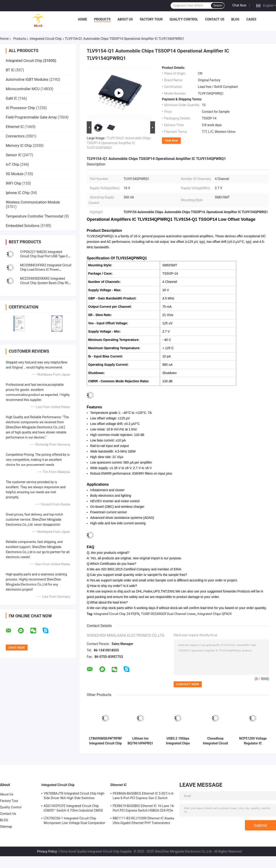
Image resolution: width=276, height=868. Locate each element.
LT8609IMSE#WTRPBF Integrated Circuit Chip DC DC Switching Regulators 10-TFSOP (106, 741)
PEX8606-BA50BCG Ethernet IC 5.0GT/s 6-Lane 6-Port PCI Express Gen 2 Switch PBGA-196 (143, 796)
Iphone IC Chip (18, 193)
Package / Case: (100, 273)
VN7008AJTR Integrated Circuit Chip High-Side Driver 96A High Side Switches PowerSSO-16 (74, 796)
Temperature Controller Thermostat (35, 216)
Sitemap (6, 827)
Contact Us (215, 19)
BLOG (235, 19)
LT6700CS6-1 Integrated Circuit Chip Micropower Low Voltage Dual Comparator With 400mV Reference (74, 821)
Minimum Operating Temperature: (114, 340)
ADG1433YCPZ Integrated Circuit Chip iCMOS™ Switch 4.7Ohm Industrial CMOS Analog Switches (73, 809)
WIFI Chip (14, 183)
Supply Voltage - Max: (105, 290)
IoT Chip (13, 164)
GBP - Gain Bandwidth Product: (112, 298)
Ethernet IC (15, 127)
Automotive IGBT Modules (27, 80)
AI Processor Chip (20, 108)
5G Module (15, 174)
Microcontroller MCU (23, 89)
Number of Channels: (104, 282)
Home (83, 19)
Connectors (15, 136)
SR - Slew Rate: (100, 315)
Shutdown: (96, 373)
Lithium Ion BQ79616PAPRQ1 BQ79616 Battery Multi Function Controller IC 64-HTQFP (141, 741)
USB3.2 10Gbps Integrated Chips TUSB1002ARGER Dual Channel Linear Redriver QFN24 (178, 741)
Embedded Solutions (23, 226)
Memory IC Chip (19, 146)
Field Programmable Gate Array (31, 117)
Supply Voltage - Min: (104, 331)
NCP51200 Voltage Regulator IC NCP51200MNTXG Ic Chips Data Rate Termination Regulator (253, 741)
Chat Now (239, 5)
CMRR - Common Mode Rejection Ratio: (119, 381)
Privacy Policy (47, 851)
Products (102, 19)
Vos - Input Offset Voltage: (108, 323)
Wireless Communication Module (33, 202)
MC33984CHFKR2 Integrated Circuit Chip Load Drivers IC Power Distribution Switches (46, 270)
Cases (251, 19)
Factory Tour (151, 19)
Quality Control (184, 19)
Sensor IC (14, 155)
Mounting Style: (100, 265)
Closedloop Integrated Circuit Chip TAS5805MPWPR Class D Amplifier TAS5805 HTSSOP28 (216, 741)
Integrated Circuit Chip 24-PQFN (117, 614)
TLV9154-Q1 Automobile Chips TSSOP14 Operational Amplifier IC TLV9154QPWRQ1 (119, 143)
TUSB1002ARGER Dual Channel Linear (168, 614)
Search (218, 6)
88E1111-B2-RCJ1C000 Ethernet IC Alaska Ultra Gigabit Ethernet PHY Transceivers (143, 821)
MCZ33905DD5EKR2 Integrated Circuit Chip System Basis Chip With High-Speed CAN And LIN (46, 283)
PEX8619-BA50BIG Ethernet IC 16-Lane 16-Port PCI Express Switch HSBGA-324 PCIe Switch (144, 809)
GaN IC (11, 98)
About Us (125, 19)
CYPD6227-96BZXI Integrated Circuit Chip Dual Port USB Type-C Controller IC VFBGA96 (44, 256)
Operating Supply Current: (108, 365)
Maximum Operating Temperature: (114, 348)
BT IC (10, 70)
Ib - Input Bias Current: (106, 356)
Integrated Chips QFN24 (214, 614)
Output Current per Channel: (110, 307)
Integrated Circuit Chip (46, 39)
